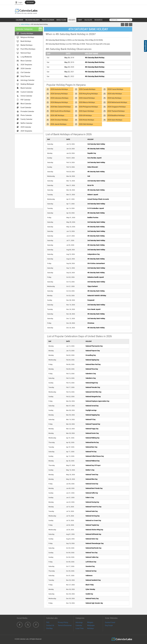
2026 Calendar (26, 69)
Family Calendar (26, 119)
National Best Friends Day (94, 488)
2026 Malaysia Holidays (59, 102)
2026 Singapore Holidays (117, 107)
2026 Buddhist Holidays (116, 115)
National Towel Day (92, 475)
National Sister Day (92, 539)
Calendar (79, 625)
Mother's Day (90, 470)
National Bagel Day (92, 383)
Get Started (30, 2)
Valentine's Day (91, 378)
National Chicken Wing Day (94, 530)
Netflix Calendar (26, 123)
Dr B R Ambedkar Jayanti (96, 208)
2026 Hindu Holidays (86, 120)
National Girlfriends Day (93, 534)
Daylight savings (91, 410)
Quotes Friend (110, 622)
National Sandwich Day (93, 580)
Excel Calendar (26, 108)
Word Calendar (26, 104)
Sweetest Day (90, 566)
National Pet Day (91, 452)
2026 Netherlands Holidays (117, 102)
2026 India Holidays (115, 94)
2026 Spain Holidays (86, 111)
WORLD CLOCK (61, 20)
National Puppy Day (92, 429)
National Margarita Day (93, 397)
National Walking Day (93, 438)
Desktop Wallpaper (27, 84)
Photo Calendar (26, 115)
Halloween (89, 576)
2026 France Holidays (115, 89)
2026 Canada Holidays (87, 89)
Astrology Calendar (28, 80)
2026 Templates (26, 65)
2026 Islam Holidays (115, 120)
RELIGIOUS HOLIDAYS (33, 20)
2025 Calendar (26, 127)
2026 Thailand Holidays (116, 111)
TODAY (80, 20)
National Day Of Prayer (93, 465)
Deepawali (91, 300)
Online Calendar (26, 96)
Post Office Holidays (28, 49)
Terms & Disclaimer (65, 625)
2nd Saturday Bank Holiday (96, 144)
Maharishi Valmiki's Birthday (97, 296)
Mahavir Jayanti (93, 195)
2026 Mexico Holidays (87, 102)
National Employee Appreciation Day (97, 401)
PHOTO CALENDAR (48, 20)
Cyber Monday (90, 589)
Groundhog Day (91, 355)
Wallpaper (91, 625)
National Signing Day (92, 360)
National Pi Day (91, 419)
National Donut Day (92, 484)
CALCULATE (88, 20)
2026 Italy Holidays (114, 98)
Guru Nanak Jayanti (94, 309)
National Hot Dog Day (93, 516)
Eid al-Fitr (91, 185)
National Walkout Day (93, 461)
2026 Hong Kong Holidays (88, 94)
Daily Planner (25, 76)
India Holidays (25, 24)
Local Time (80, 628)
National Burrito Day (92, 442)
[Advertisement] (29, 171)
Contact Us (50, 625)
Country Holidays (27, 33)
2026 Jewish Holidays (58, 124)
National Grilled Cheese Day (95, 456)
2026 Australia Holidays (59, 89)
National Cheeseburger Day (95, 543)
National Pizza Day (92, 369)
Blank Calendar (26, 88)
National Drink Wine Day (93, 392)
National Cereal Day (92, 406)
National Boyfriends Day (93, 548)
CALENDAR (19, 20)
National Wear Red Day (93, 364)
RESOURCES (98, 20)
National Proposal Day (93, 424)
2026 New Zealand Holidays (61, 107)
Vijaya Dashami (93, 286)
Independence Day (94, 254)
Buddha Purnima (93, 218)
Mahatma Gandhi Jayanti (96, 277)
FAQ (48, 622)
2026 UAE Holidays (57, 115)
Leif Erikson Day (91, 562)
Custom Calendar (27, 92)
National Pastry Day (92, 598)
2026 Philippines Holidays (88, 107)
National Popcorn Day (93, 351)
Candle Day (89, 594)
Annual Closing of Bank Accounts (98, 199)
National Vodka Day (92, 557)
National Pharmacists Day (94, 346)
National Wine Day (92, 479)
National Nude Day (92, 511)
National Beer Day (91, 447)
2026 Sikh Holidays (86, 124)
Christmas (91, 323)
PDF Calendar (25, 100)
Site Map (49, 628)
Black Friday (90, 585)
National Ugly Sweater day (94, 603)
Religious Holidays (27, 37)
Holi (89, 176)
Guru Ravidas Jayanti (94, 158)
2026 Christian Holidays (59, 120)
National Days (26, 53)
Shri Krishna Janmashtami (96, 263)
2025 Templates (26, 131)
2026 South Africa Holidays (60, 111)
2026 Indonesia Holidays (59, 98)
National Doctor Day (92, 433)
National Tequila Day (92, 525)
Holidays (90, 628)
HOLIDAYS (72, 20)
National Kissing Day (92, 502)
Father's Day (90, 498)
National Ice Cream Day (93, 520)
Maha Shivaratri (93, 167)
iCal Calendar (25, 72)
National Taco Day (92, 553)
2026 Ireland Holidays (87, 98)
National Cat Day (91, 571)
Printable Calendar (27, 111)
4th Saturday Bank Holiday (95, 58)
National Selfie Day (92, 493)
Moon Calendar (26, 61)
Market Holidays (26, 45)
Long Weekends (26, 57)
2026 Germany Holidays (59, 94)
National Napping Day (93, 415)
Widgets (90, 622)
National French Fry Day (93, 507)
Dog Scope (109, 625)
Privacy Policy (63, 622)
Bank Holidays (26, 41)
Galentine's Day (91, 374)
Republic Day (92, 153)
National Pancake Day (93, 387)
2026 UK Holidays (85, 115)
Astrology (79, 622)
